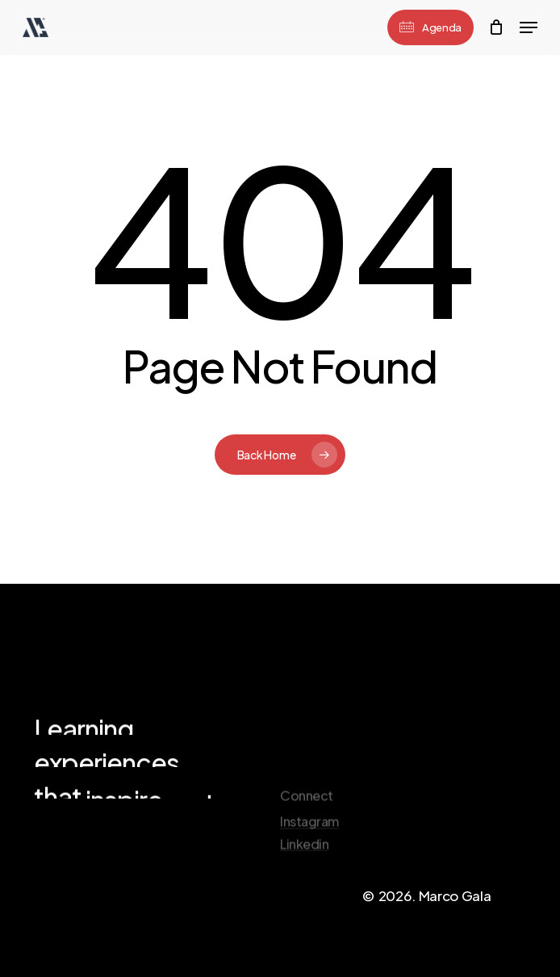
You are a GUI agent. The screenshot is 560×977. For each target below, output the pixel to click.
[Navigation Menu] (529, 27)
